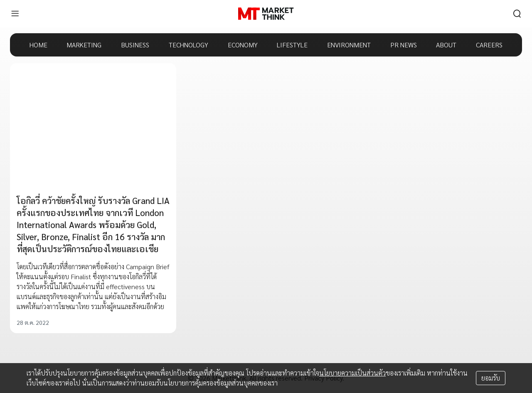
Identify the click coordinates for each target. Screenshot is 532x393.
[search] (517, 14)
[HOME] (266, 14)
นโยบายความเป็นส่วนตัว (352, 373)
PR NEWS (404, 45)
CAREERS (489, 45)
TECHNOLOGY (188, 45)
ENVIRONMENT (349, 45)
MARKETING (84, 45)
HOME (38, 45)
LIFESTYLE (292, 45)
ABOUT (446, 45)
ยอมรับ (491, 378)
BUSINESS (135, 45)
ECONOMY (243, 45)
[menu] (15, 14)
